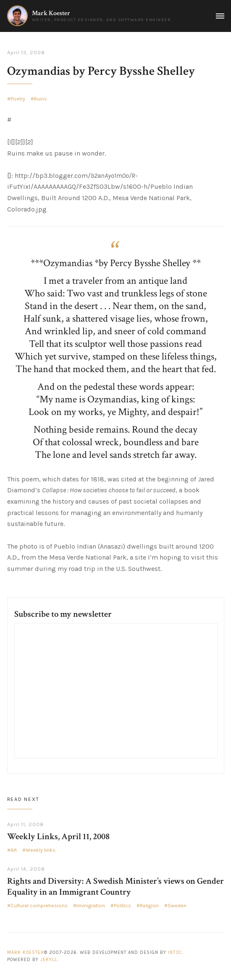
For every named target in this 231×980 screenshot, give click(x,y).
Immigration (91, 906)
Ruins (41, 99)
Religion (149, 906)
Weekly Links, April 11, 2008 (58, 836)
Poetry (18, 99)
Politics (122, 906)
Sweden (177, 906)
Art (14, 850)
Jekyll (49, 960)
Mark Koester (51, 13)
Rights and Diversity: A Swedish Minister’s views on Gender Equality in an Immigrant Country (115, 886)
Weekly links (41, 850)
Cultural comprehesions (39, 906)
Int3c (175, 952)
